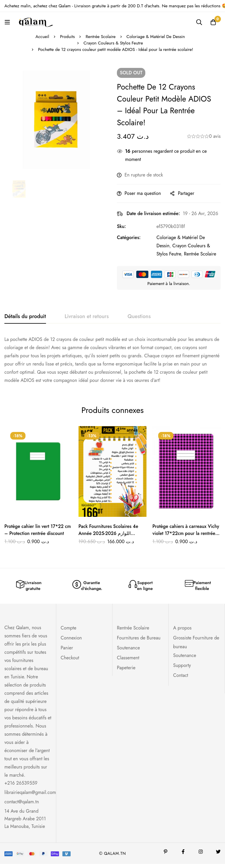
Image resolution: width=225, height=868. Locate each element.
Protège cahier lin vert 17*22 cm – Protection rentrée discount (38, 530)
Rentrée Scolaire (100, 37)
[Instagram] (201, 856)
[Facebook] (183, 856)
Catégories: (129, 237)
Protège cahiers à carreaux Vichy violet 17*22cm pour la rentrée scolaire (186, 533)
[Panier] (213, 22)
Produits (67, 37)
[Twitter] (218, 856)
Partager (186, 193)
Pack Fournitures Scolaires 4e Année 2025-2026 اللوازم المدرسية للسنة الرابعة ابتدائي (109, 533)
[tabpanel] (112, 360)
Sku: (121, 226)
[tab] (25, 317)
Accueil (42, 37)
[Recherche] (198, 22)
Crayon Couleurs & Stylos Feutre (113, 43)
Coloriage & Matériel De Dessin (156, 37)
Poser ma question (143, 193)
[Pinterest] (166, 856)
